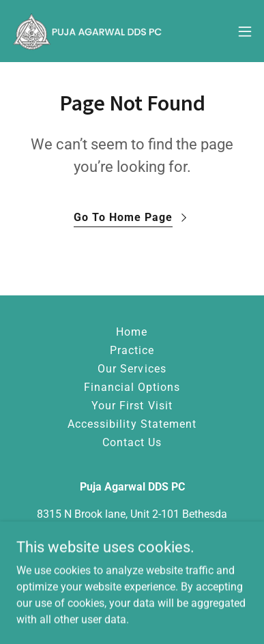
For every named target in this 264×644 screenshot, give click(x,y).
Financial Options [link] (132, 387)
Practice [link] (132, 350)
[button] (245, 31)
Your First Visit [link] (132, 406)
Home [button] (132, 332)
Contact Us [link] (132, 442)
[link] (87, 31)
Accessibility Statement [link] (132, 424)
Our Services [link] (132, 369)
